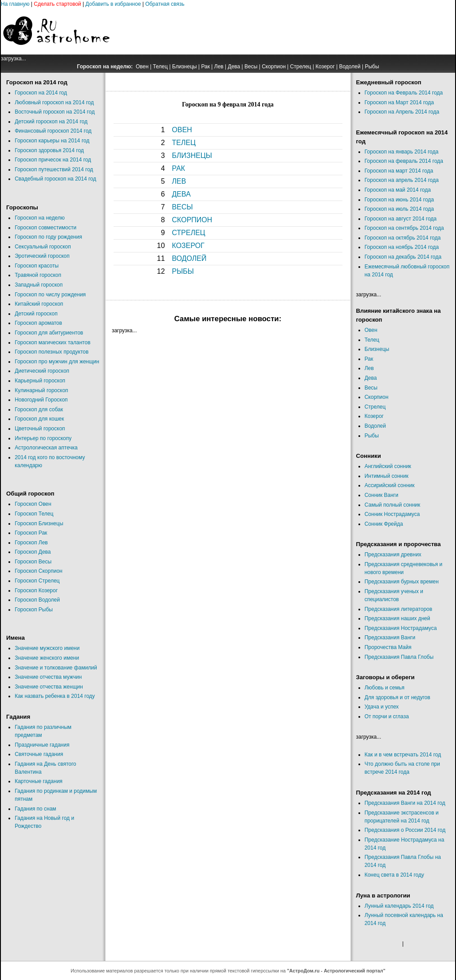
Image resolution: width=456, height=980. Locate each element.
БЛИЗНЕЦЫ (192, 155)
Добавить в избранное (113, 4)
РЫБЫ (183, 271)
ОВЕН (182, 130)
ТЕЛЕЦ (184, 143)
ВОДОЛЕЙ (189, 258)
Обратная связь (165, 4)
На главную (15, 4)
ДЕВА (181, 194)
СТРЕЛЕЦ (189, 233)
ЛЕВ (179, 181)
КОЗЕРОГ (188, 246)
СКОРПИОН (192, 220)
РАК (179, 168)
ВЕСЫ (183, 207)
